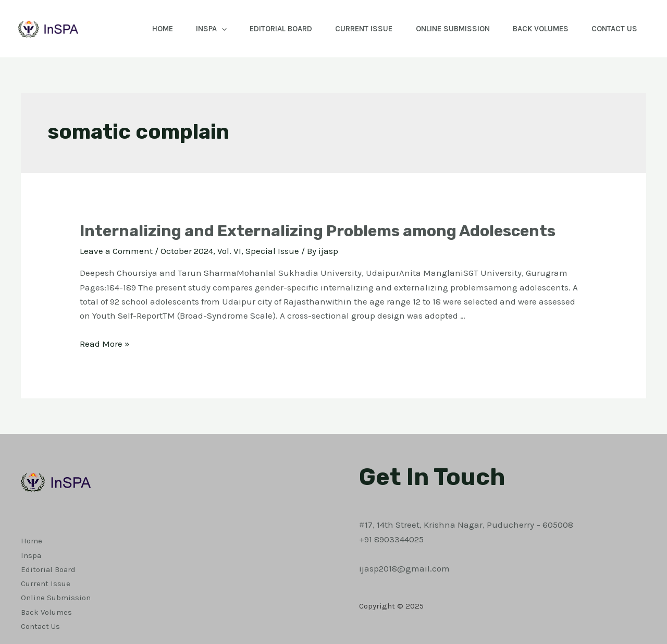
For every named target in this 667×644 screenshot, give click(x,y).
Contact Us (613, 29)
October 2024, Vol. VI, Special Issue (230, 251)
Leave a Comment (116, 251)
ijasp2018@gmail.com (404, 568)
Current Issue (353, 29)
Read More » (105, 344)
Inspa (195, 29)
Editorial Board (267, 29)
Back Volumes (536, 29)
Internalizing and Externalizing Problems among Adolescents (318, 231)
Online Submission (445, 29)
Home (143, 29)
